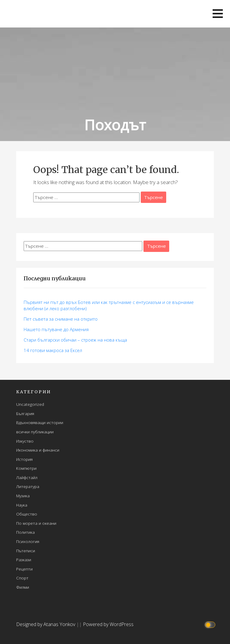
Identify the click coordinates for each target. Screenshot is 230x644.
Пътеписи (26, 551)
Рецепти (24, 569)
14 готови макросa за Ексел (53, 350)
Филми (23, 587)
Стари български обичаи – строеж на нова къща (75, 340)
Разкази (24, 560)
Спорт (22, 578)
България (25, 413)
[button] (218, 14)
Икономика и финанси (38, 450)
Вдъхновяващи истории (40, 422)
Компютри (26, 468)
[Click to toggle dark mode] (211, 624)
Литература (28, 486)
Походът (115, 125)
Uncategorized (30, 404)
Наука (22, 505)
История (24, 459)
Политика (25, 532)
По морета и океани (36, 523)
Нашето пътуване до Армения (56, 329)
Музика (23, 496)
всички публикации (35, 432)
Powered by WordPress (108, 624)
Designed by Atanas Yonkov (46, 624)
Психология (28, 541)
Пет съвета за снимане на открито (61, 319)
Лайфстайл (27, 477)
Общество (27, 514)
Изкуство (25, 441)
